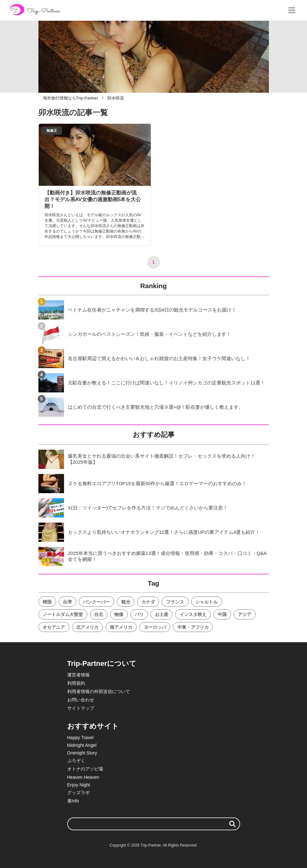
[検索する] (232, 824)
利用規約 (76, 683)
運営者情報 (78, 675)
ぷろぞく (76, 761)
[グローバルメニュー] (292, 10)
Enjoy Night (79, 785)
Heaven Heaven (83, 777)
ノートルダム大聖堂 (63, 614)
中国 (222, 614)
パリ (139, 614)
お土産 (162, 614)
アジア (245, 614)
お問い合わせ (81, 700)
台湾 (67, 602)
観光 (126, 602)
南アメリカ (121, 627)
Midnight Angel (82, 745)
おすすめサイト (93, 726)
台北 (99, 614)
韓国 (47, 602)
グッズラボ (78, 793)
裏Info (73, 801)
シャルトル (206, 602)
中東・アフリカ (193, 627)
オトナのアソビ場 (85, 769)
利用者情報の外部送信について (99, 691)
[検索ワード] (154, 824)
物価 (119, 614)
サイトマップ (81, 708)
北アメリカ (87, 627)
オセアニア (54, 627)
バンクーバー (96, 602)
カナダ (148, 602)
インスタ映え (193, 614)
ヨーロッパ (155, 627)
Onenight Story (82, 753)
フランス (175, 602)
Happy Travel (80, 738)
